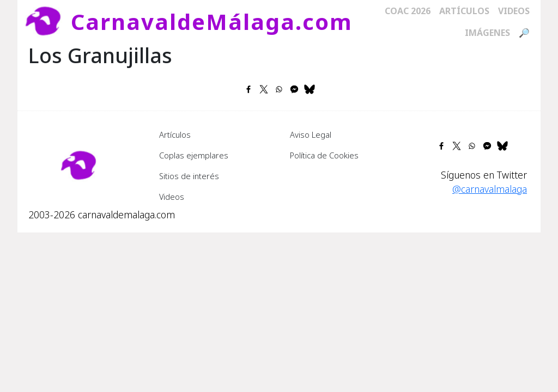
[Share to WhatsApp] (279, 89)
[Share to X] (264, 89)
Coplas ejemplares (194, 155)
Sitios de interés (189, 176)
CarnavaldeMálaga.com (212, 22)
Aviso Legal (311, 134)
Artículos (464, 11)
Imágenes (487, 33)
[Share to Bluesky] (310, 89)
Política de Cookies (324, 155)
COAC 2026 (408, 11)
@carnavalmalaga (490, 189)
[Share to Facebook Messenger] (294, 89)
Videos (514, 11)
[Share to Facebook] (248, 89)
